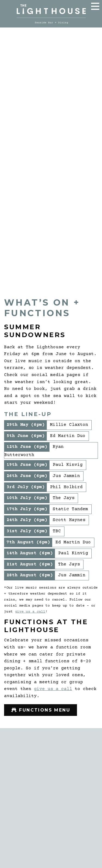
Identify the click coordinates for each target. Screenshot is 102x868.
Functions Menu (43, 711)
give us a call (30, 612)
